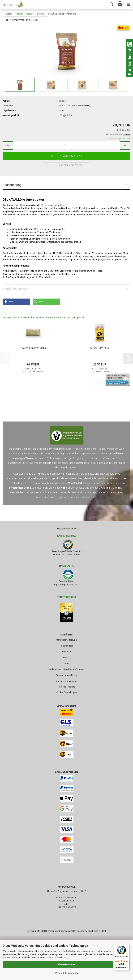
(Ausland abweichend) (80, 106)
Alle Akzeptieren (66, 964)
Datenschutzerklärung (56, 957)
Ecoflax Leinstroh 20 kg (33, 348)
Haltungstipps (66, 646)
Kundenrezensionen (16, 289)
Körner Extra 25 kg (100, 348)
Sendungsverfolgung (66, 640)
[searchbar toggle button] (111, 4)
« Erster (8, 14)
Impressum (66, 652)
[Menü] (127, 946)
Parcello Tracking (66, 687)
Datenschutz (65, 931)
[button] (8, 145)
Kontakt (67, 658)
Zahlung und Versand (67, 681)
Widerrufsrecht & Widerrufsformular (66, 669)
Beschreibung (12, 185)
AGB (66, 663)
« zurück (19, 14)
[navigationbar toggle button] (129, 4)
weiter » (30, 14)
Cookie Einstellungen (67, 692)
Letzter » (41, 14)
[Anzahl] (66, 145)
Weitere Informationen (67, 973)
